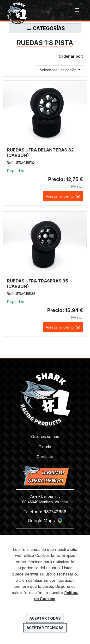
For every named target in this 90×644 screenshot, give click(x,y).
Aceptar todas (45, 618)
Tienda (45, 447)
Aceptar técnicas (45, 628)
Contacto (45, 457)
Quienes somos (45, 437)
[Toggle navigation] (77, 10)
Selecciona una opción (59, 70)
